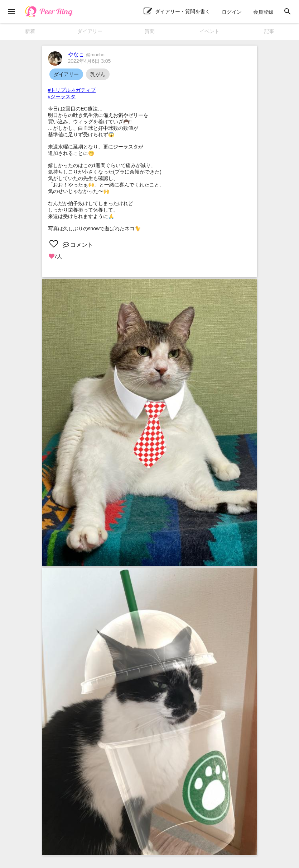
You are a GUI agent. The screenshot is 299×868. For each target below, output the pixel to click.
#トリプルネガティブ (72, 90)
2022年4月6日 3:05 (90, 61)
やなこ (86, 54)
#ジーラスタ (62, 96)
